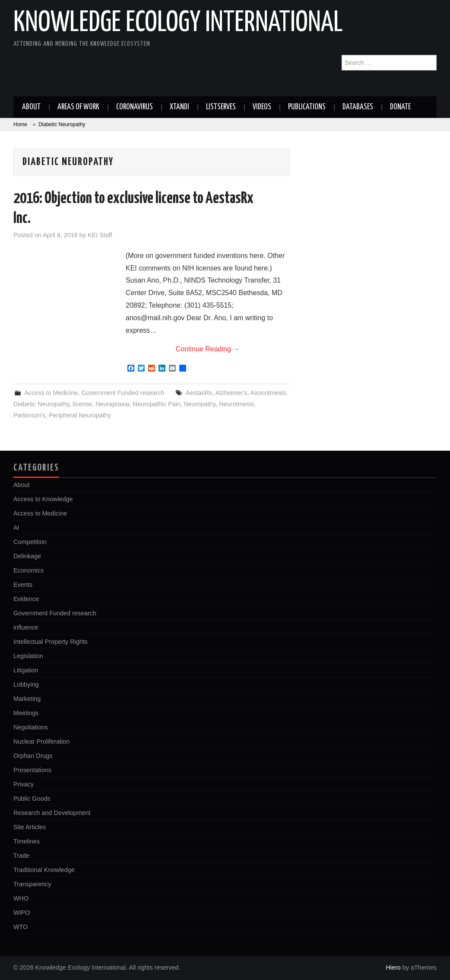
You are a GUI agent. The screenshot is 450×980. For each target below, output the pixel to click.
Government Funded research (123, 393)
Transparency (32, 884)
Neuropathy (200, 404)
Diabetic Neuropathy (41, 404)
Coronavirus (135, 107)
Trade (21, 856)
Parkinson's (29, 415)
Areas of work (78, 107)
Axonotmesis (268, 393)
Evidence (26, 599)
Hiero (393, 967)
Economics (29, 570)
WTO (21, 927)
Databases (358, 107)
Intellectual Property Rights (51, 642)
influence (26, 627)
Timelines (27, 841)
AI (16, 528)
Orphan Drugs (33, 756)
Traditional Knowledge (44, 870)
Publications (307, 107)
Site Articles (30, 827)
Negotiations (31, 727)
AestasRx (199, 393)
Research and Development (52, 813)
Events (23, 585)
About (31, 107)
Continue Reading (208, 349)
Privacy (24, 784)
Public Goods (32, 799)
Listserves (221, 107)
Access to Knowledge (43, 499)
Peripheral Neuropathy (80, 415)
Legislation (28, 656)
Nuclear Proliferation (41, 741)
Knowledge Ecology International (178, 23)
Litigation (26, 670)
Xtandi (179, 107)
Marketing (27, 699)
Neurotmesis (236, 404)
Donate (400, 107)
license (82, 404)
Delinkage (27, 556)
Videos (262, 107)
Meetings (26, 713)
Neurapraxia (112, 404)
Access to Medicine (51, 393)
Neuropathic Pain (157, 404)
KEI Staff (100, 235)
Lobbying (26, 684)
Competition (30, 542)
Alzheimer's (231, 393)
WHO (21, 898)
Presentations (32, 770)
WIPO (22, 913)
